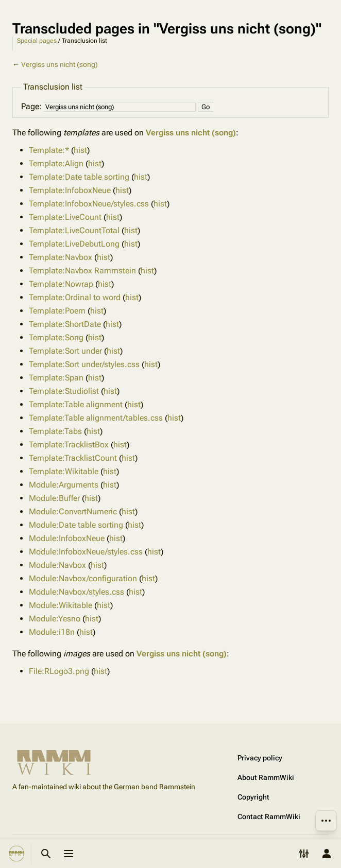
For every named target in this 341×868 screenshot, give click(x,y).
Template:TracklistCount (73, 458)
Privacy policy (260, 758)
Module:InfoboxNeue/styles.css (86, 552)
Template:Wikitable (64, 471)
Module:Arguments (64, 485)
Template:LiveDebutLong (74, 244)
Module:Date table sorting (76, 525)
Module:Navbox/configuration (83, 578)
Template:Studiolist (64, 391)
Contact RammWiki (269, 817)
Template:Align (56, 163)
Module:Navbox (57, 565)
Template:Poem (57, 311)
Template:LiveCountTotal (74, 230)
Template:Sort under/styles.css (84, 364)
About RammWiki (266, 777)
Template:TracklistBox (69, 445)
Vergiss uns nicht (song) (59, 64)
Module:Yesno (55, 619)
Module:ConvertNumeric (73, 511)
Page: (31, 106)
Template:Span (56, 378)
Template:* (49, 150)
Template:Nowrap (61, 284)
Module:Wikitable (61, 605)
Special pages (37, 41)
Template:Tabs (55, 431)
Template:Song (56, 337)
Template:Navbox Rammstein (82, 271)
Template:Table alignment (76, 404)
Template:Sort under (65, 351)
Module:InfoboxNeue (67, 538)
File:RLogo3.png (59, 671)
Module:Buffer (54, 498)
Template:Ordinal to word (75, 297)
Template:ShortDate (65, 324)
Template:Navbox (61, 257)
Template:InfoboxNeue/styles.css (89, 204)
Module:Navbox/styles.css (76, 592)
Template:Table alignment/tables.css (96, 418)
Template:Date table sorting (79, 177)
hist (80, 150)
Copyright (253, 797)
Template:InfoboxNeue (70, 190)
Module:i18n (52, 632)
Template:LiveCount (65, 217)
